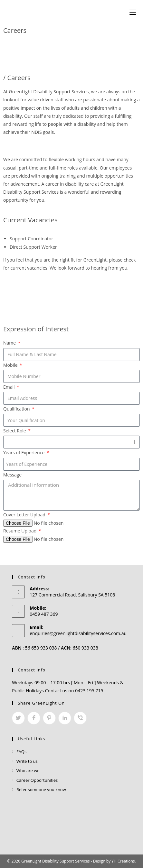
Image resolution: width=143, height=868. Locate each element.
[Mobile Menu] (133, 12)
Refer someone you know (41, 790)
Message (12, 475)
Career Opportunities (37, 780)
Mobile (11, 365)
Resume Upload (20, 531)
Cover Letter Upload (25, 515)
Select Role (15, 431)
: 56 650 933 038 (34, 648)
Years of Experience (24, 452)
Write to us (27, 761)
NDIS (36, 132)
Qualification (17, 409)
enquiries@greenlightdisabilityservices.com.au (78, 633)
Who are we (28, 771)
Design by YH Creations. (114, 861)
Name (10, 343)
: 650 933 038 (80, 648)
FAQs (21, 752)
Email (10, 387)
